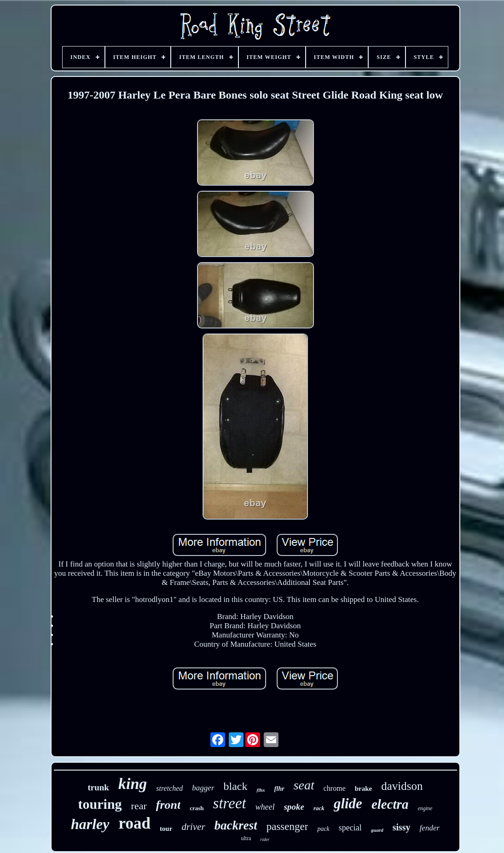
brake (364, 789)
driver (193, 827)
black (236, 786)
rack (319, 808)
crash (197, 808)
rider (265, 839)
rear (139, 806)
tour (166, 829)
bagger (203, 788)
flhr (279, 789)
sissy (402, 827)
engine (425, 808)
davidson (402, 786)
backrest (236, 825)
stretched (169, 788)
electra (390, 804)
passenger (287, 827)
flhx (261, 790)
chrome (335, 788)
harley (90, 824)
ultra (246, 838)
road (135, 823)
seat (304, 785)
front (168, 805)
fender (430, 828)
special (350, 828)
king (133, 784)
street (230, 803)
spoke (294, 807)
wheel (265, 807)
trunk (98, 787)
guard (377, 830)
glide (348, 803)
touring (100, 804)
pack (323, 829)
